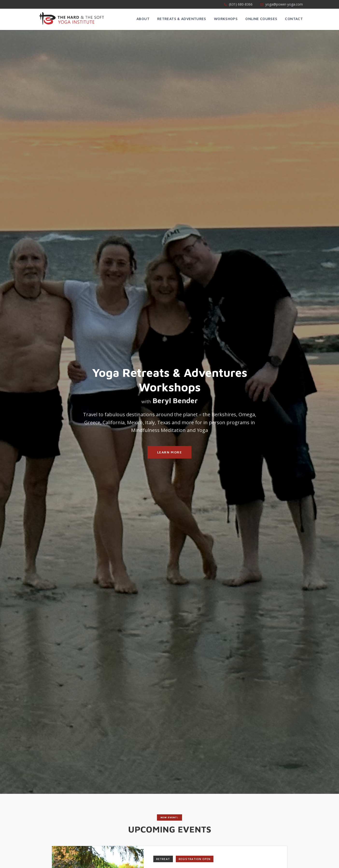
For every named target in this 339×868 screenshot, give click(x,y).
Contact (294, 19)
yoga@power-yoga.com (282, 4)
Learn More (169, 452)
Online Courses (261, 19)
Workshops (226, 19)
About (143, 19)
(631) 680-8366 (238, 4)
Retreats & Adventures (182, 19)
